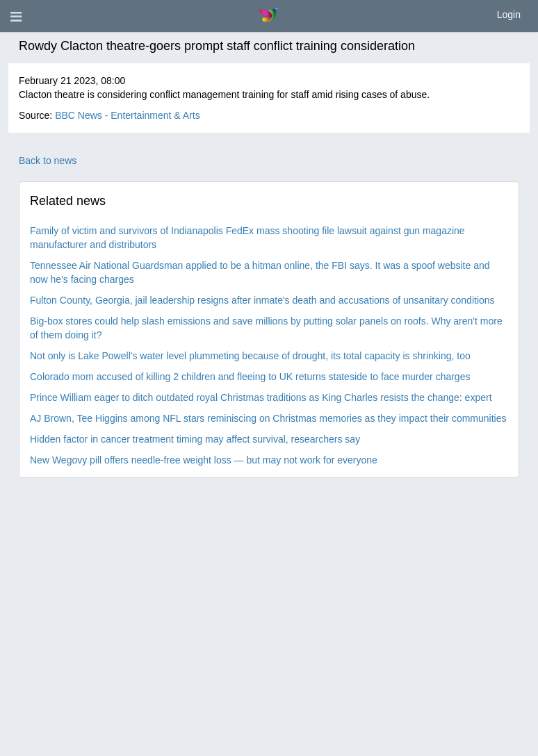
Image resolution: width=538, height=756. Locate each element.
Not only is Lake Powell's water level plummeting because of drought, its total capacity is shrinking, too (250, 356)
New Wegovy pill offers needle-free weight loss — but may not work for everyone (204, 460)
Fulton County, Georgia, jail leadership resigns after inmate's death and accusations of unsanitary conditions (262, 300)
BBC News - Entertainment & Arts (128, 115)
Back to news (48, 161)
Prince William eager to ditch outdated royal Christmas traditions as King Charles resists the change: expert (261, 397)
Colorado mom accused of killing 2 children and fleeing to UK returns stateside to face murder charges (250, 377)
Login (509, 15)
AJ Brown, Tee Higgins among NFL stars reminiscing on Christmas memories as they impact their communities (268, 418)
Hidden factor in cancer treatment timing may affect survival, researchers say (195, 439)
